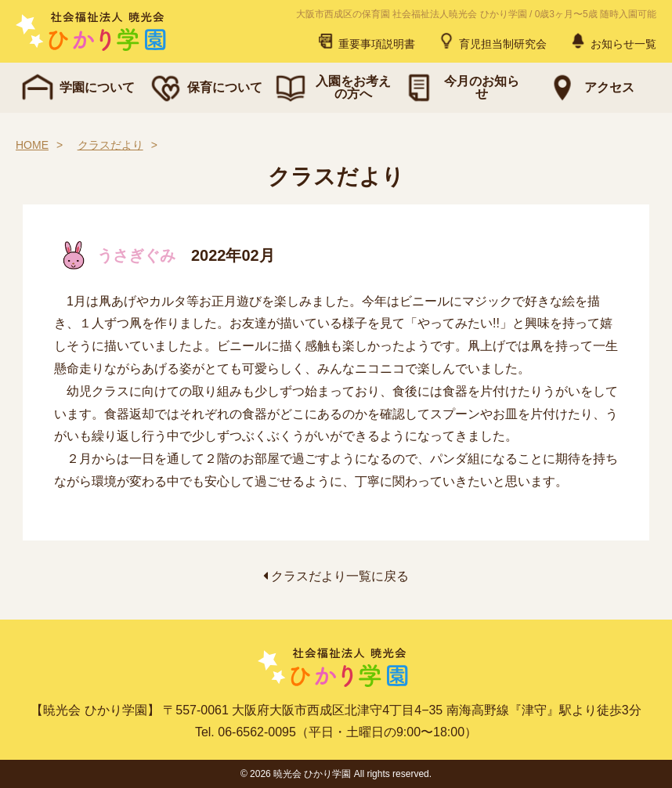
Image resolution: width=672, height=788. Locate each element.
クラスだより (110, 145)
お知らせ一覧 (612, 41)
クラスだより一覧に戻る (336, 576)
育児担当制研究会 (492, 41)
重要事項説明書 (366, 41)
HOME (32, 145)
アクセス (589, 88)
